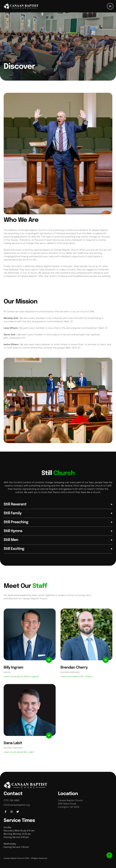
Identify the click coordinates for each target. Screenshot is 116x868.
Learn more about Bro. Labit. (19, 752)
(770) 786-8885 (12, 801)
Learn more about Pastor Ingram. (21, 677)
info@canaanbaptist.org (17, 805)
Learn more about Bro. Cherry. (77, 677)
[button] (110, 6)
